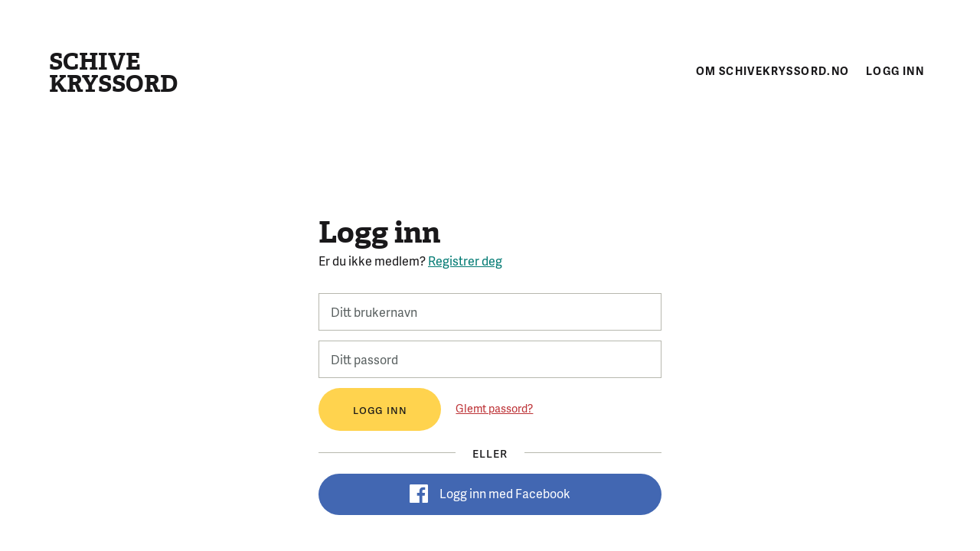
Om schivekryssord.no (773, 70)
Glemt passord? (494, 408)
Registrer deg (465, 261)
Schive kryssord (113, 73)
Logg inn (895, 70)
